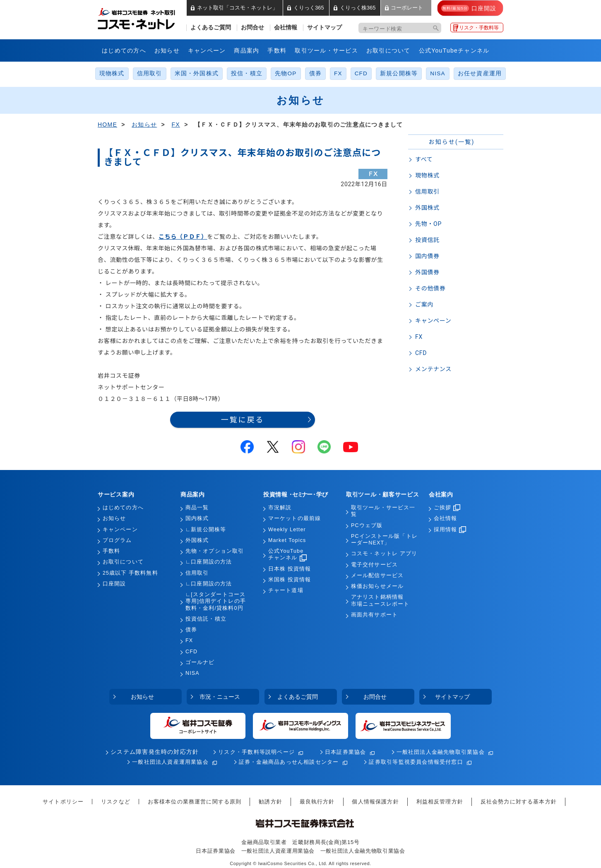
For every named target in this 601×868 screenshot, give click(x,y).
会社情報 (286, 28)
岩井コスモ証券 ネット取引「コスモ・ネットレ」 (146, 18)
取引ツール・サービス (326, 50)
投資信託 (427, 240)
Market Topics (287, 540)
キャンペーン (207, 50)
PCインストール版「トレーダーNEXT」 (384, 540)
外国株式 (427, 208)
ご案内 (424, 305)
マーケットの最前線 (294, 518)
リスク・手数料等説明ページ (256, 752)
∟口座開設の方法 (209, 562)
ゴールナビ (200, 662)
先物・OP (428, 224)
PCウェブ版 (367, 525)
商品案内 (246, 50)
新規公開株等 (399, 73)
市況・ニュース (220, 697)
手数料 (277, 50)
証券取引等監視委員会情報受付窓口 (416, 762)
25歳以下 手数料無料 (130, 573)
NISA (438, 73)
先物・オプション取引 (215, 551)
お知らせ (167, 50)
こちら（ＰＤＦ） (183, 237)
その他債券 (430, 288)
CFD (361, 73)
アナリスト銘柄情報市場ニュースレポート (380, 600)
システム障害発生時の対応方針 (155, 752)
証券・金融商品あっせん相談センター (289, 762)
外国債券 (427, 272)
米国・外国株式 (197, 73)
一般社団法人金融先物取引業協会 (441, 752)
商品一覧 (197, 508)
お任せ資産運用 (480, 73)
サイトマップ (325, 28)
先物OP (286, 73)
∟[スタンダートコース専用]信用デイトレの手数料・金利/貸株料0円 (216, 601)
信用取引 (150, 73)
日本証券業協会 (346, 752)
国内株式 (197, 518)
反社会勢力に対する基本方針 (519, 802)
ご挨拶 (447, 508)
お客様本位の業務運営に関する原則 (195, 802)
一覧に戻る (243, 420)
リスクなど (116, 802)
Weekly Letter (287, 530)
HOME (107, 125)
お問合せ (252, 28)
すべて (424, 159)
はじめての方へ (124, 50)
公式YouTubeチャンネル (454, 50)
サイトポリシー (63, 802)
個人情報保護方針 (375, 802)
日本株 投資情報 (290, 569)
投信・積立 (247, 73)
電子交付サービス (374, 565)
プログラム (117, 540)
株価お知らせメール (377, 586)
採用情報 (450, 530)
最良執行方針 (317, 802)
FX (338, 73)
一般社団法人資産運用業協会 (170, 762)
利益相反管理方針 (440, 802)
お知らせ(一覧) (451, 142)
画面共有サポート (374, 615)
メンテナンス (433, 369)
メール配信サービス (377, 575)
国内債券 (427, 256)
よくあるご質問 (211, 28)
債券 (315, 73)
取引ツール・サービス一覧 (383, 511)
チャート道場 (286, 590)
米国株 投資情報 (290, 580)
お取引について (388, 50)
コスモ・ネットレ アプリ (384, 554)
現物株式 (112, 73)
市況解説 (280, 508)
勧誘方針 (270, 802)
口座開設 (114, 584)
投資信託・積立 (206, 619)
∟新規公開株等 (206, 530)
